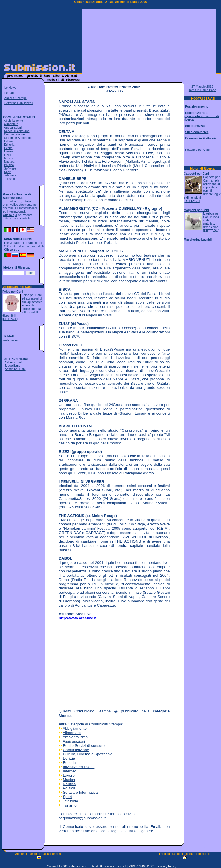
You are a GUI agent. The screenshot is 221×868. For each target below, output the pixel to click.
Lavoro (9, 155)
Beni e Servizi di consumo (85, 746)
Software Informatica (80, 792)
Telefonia (10, 175)
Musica (9, 158)
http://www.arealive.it (78, 618)
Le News (10, 88)
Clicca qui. (12, 250)
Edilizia (9, 141)
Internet (9, 151)
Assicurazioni (13, 127)
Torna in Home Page (202, 90)
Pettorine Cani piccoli (18, 103)
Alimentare (11, 124)
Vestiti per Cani (15, 369)
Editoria (9, 145)
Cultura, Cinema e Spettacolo (88, 754)
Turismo (9, 179)
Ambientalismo (75, 737)
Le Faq (9, 93)
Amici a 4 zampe (16, 98)
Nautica (9, 162)
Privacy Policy (167, 866)
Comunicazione (14, 134)
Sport (8, 172)
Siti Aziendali (14, 362)
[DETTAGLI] (10, 319)
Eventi (8, 148)
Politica (9, 165)
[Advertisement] (149, 45)
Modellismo (13, 366)
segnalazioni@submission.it (82, 818)
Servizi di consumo (17, 131)
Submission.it (77, 866)
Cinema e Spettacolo (18, 138)
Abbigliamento (13, 121)
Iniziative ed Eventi (79, 767)
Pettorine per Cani (197, 150)
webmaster (11, 340)
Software (10, 168)
